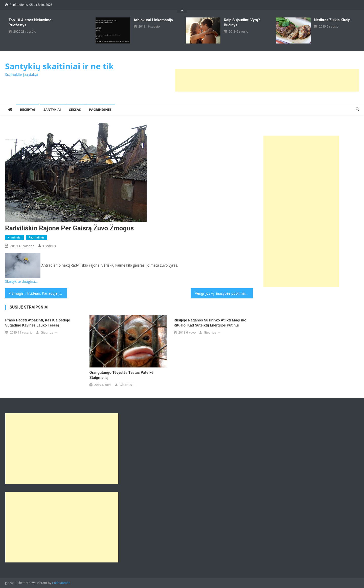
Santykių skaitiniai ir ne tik (59, 66)
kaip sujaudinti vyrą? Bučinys (242, 23)
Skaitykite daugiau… (21, 281)
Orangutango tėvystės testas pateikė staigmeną (121, 375)
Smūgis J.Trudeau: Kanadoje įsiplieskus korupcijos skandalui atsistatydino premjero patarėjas (39, 293)
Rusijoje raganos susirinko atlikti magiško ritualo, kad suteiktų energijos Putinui (210, 323)
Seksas (75, 110)
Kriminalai (14, 237)
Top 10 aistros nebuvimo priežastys (30, 23)
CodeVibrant (61, 583)
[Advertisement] (267, 80)
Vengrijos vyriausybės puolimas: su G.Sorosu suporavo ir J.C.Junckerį (224, 293)
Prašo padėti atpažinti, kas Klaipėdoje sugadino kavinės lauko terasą (38, 323)
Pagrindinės (100, 110)
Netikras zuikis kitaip (332, 20)
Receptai (28, 110)
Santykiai (52, 110)
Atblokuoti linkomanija (153, 20)
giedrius (49, 246)
